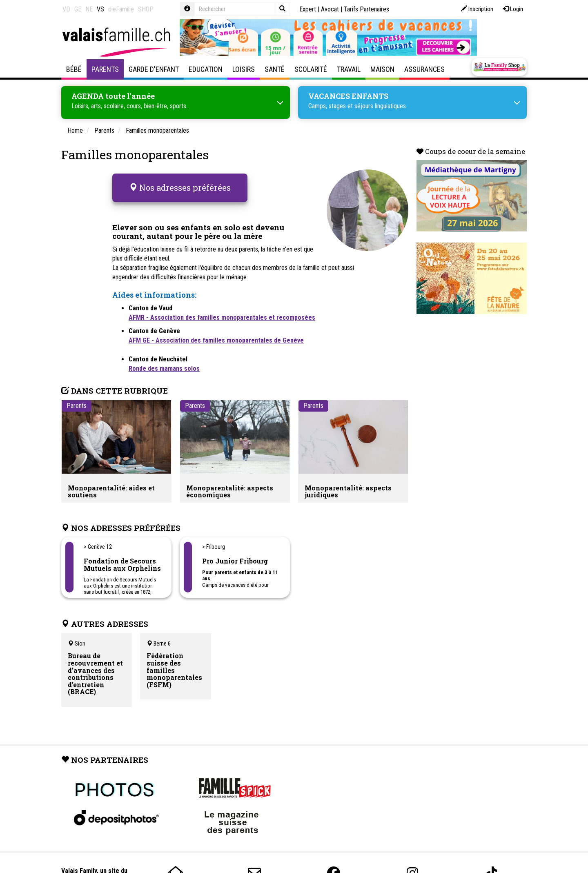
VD (66, 9)
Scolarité (311, 69)
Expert (308, 9)
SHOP (146, 9)
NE (89, 9)
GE (78, 9)
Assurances (424, 69)
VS (100, 9)
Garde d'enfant (154, 69)
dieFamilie (121, 9)
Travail (349, 69)
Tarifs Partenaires (366, 9)
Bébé (74, 69)
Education (206, 69)
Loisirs (244, 69)
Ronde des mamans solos (164, 363)
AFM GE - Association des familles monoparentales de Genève (216, 335)
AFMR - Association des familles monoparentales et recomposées (222, 312)
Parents (105, 69)
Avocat (330, 9)
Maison (382, 69)
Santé (275, 69)
